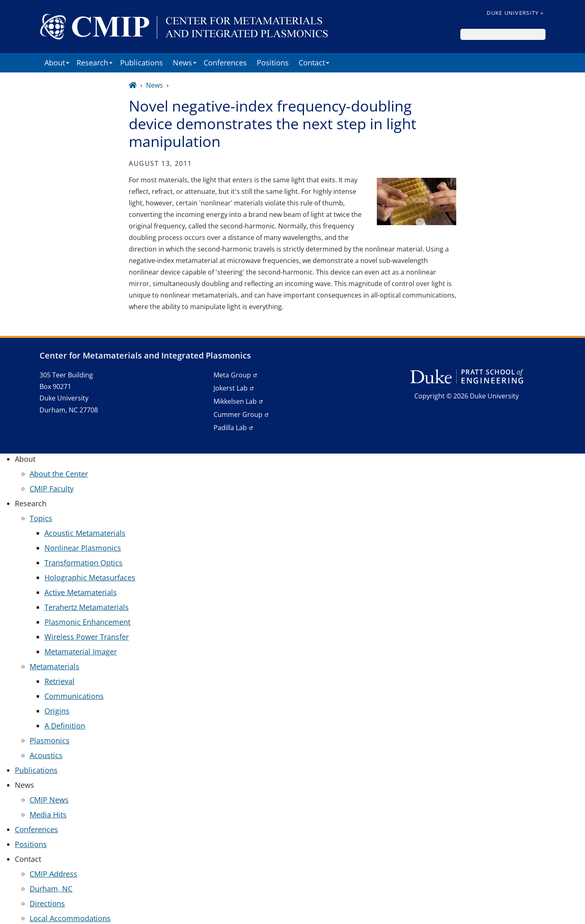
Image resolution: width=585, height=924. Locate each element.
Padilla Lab (230, 428)
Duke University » (515, 13)
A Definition (65, 726)
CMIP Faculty (52, 489)
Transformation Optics (84, 563)
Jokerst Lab (231, 388)
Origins (57, 711)
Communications (74, 696)
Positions (273, 63)
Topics (41, 518)
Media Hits (48, 815)
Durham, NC (51, 889)
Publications (142, 63)
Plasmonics (50, 740)
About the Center (59, 474)
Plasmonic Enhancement (87, 622)
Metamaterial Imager (81, 652)
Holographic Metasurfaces (90, 577)
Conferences (225, 63)
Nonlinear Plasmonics (83, 548)
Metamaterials (55, 666)
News (154, 85)
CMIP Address (53, 874)
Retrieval (59, 681)
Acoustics (46, 755)
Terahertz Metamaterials (87, 607)
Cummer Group (238, 414)
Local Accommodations (70, 918)
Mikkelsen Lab (235, 401)
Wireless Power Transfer (87, 637)
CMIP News (49, 800)
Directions (47, 903)
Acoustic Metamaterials (85, 533)
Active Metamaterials (81, 592)
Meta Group (232, 375)
